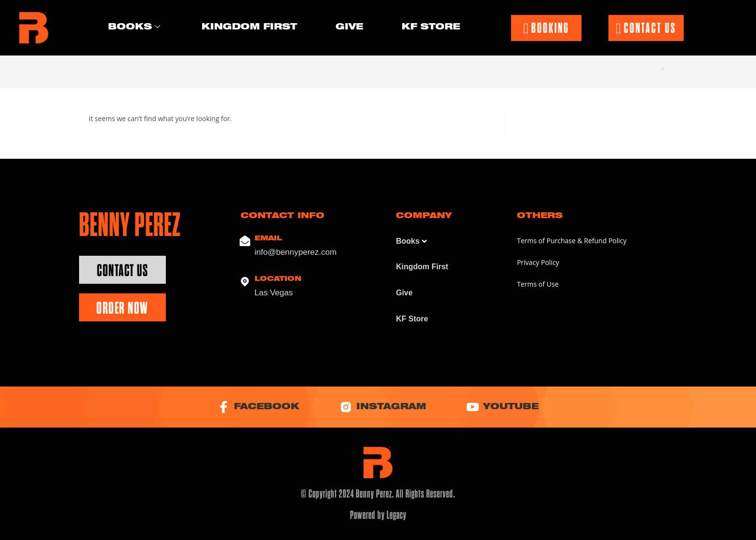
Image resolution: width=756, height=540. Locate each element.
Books (134, 28)
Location (278, 279)
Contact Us (122, 270)
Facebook (258, 407)
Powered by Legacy (378, 515)
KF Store (431, 27)
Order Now (122, 308)
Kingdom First (249, 27)
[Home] (655, 69)
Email (268, 239)
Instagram (383, 407)
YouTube (503, 407)
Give (349, 27)
